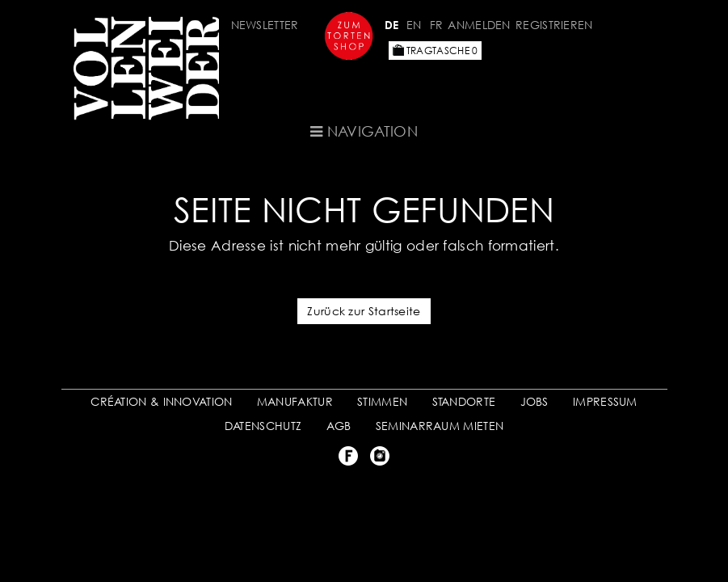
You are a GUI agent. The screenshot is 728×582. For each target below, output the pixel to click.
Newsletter (265, 25)
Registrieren (554, 25)
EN (414, 25)
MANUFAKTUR (295, 401)
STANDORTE (464, 401)
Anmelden (479, 25)
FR (437, 25)
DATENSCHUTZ (263, 426)
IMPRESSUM (605, 401)
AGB (339, 426)
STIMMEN (382, 401)
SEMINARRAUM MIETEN (440, 426)
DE (392, 25)
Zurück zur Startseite (364, 311)
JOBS (534, 401)
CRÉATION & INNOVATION (161, 401)
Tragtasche (436, 51)
